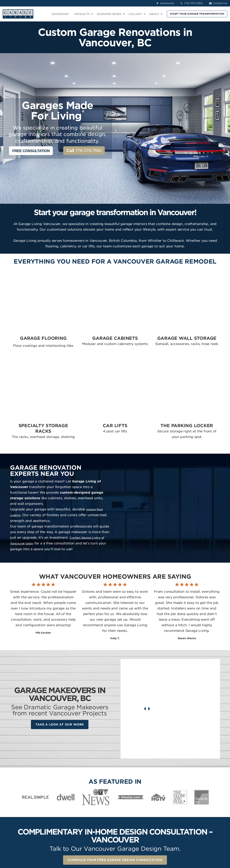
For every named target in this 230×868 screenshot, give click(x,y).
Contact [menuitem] (159, 813)
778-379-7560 (191, 3)
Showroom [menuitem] (161, 802)
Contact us (218, 3)
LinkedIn (200, 813)
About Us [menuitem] (160, 818)
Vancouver (165, 3)
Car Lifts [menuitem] (123, 823)
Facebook (201, 802)
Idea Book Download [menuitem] (168, 828)
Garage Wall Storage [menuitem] (132, 813)
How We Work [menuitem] (163, 823)
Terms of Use (84, 845)
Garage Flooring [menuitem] (129, 802)
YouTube (200, 823)
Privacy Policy (64, 845)
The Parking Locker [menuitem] (130, 828)
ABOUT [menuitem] (154, 14)
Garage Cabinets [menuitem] (129, 807)
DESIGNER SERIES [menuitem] (109, 14)
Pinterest (200, 818)
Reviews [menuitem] (159, 807)
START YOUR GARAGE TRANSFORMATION (197, 14)
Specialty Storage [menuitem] (129, 818)
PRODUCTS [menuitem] (82, 14)
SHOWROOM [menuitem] (60, 14)
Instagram (201, 807)
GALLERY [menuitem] (135, 14)
